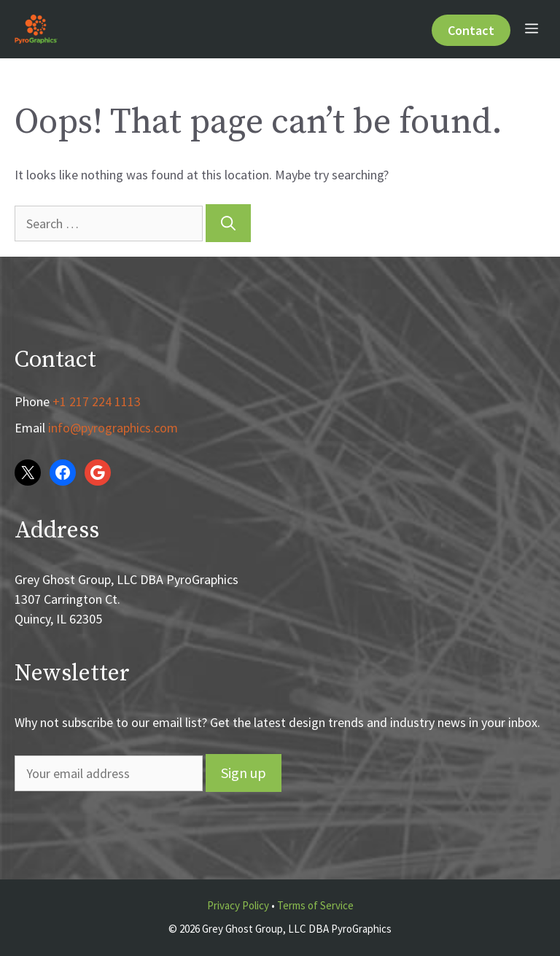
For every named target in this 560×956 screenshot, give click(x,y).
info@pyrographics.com (113, 428)
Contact (471, 30)
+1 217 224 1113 (97, 401)
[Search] (228, 223)
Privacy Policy (238, 905)
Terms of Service (315, 905)
